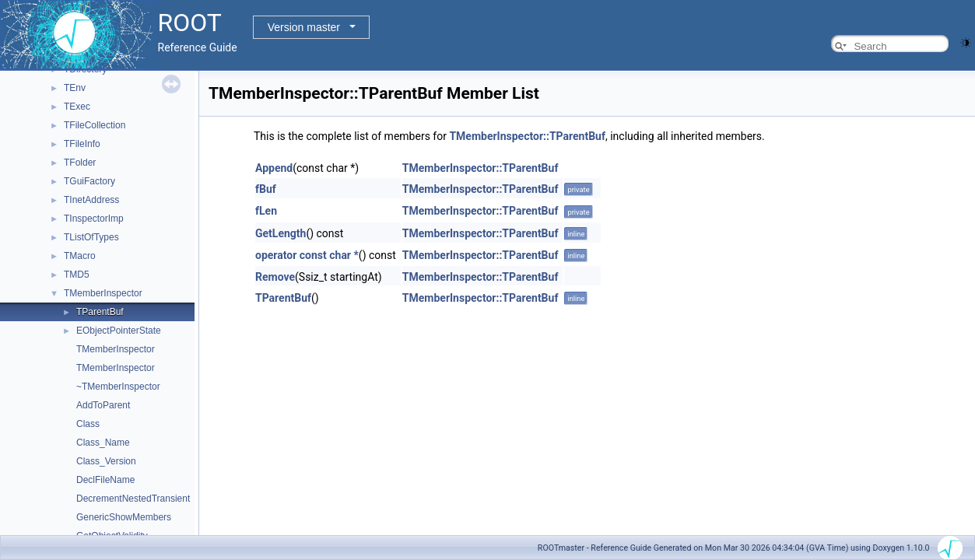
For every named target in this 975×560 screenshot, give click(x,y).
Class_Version (106, 461)
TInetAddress (91, 200)
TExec (77, 107)
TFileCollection (95, 125)
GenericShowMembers (124, 517)
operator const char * (307, 255)
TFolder (80, 163)
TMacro (80, 256)
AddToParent (103, 405)
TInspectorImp (94, 219)
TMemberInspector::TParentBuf (527, 136)
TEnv (75, 88)
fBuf (266, 189)
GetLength (281, 233)
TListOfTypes (91, 237)
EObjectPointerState (119, 331)
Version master (304, 27)
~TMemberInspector (118, 387)
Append (274, 168)
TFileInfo (82, 144)
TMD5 (77, 275)
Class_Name (103, 443)
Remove (275, 277)
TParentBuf (100, 312)
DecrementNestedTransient (133, 499)
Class (88, 424)
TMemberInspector (103, 293)
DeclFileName (105, 480)
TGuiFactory (89, 181)
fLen (266, 211)
